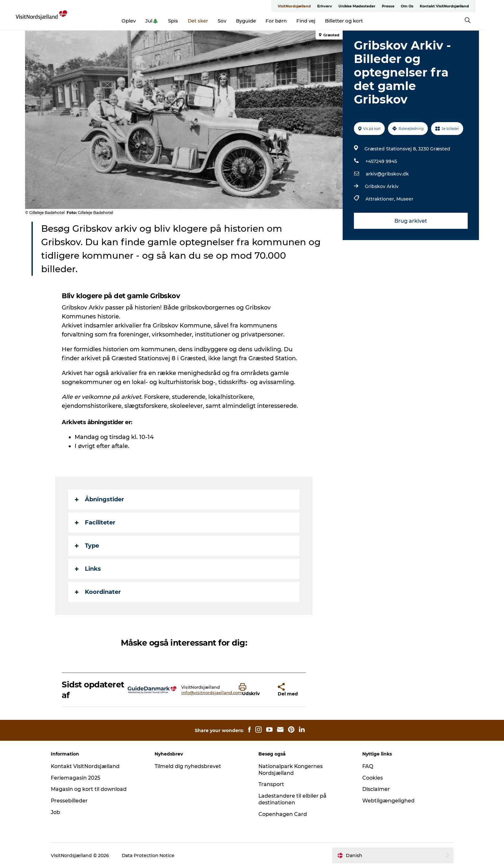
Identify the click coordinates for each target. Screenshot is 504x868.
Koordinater (98, 592)
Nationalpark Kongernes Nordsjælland (291, 770)
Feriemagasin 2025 (77, 778)
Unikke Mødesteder (367, 6)
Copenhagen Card (283, 814)
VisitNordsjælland (304, 6)
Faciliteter (95, 523)
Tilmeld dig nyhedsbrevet (189, 766)
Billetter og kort (354, 21)
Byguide (256, 21)
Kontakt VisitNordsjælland (454, 6)
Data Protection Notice (150, 855)
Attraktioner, (381, 199)
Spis (183, 21)
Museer (405, 199)
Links (88, 569)
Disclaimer (375, 789)
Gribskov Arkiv (382, 186)
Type (87, 546)
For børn (286, 21)
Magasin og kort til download (91, 789)
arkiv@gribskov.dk (387, 174)
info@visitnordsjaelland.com (212, 693)
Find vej (316, 21)
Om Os (417, 6)
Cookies (372, 778)
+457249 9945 (381, 161)
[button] (253, 690)
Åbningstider (100, 499)
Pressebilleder (71, 801)
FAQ (367, 766)
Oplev (139, 21)
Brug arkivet (411, 221)
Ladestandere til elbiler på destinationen (293, 799)
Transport (271, 784)
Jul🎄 (162, 21)
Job (57, 812)
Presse (398, 6)
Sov (232, 21)
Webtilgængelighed (387, 801)
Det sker (208, 21)
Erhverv (334, 6)
